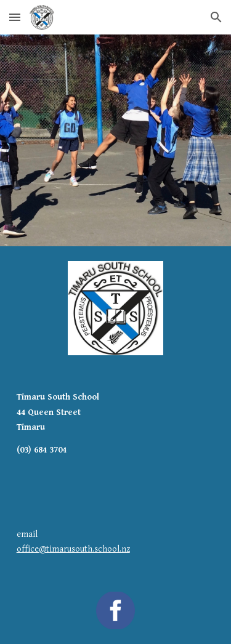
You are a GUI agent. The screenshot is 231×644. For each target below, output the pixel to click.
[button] (15, 17)
